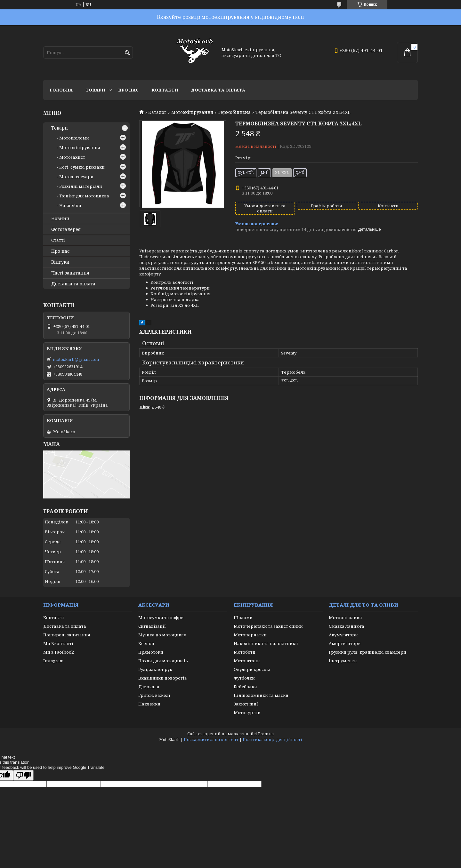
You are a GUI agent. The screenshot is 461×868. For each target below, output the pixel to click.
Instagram (53, 661)
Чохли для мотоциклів (163, 661)
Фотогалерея (66, 229)
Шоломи (243, 617)
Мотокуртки (247, 713)
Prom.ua (266, 734)
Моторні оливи (345, 617)
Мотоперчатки (250, 635)
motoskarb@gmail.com (76, 359)
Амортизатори (345, 643)
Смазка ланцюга (347, 626)
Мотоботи (245, 652)
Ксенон (146, 643)
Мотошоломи (74, 138)
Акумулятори (343, 635)
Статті (58, 240)
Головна (61, 90)
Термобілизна (234, 112)
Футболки (244, 678)
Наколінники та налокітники (266, 643)
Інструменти (343, 661)
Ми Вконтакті (58, 643)
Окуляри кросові (252, 669)
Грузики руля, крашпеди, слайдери (368, 652)
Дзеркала (149, 687)
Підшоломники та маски (261, 695)
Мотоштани (247, 661)
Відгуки (60, 262)
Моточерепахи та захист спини (268, 626)
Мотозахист (72, 157)
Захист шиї (246, 704)
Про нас (128, 90)
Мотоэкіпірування (192, 112)
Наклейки (70, 205)
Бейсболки (245, 687)
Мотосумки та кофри (161, 617)
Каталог (157, 112)
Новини (60, 219)
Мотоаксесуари (76, 177)
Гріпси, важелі (154, 695)
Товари (95, 90)
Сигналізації (152, 626)
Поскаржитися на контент (211, 740)
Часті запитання (70, 273)
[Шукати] (127, 53)
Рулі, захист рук (155, 669)
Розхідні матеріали (81, 186)
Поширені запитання (67, 635)
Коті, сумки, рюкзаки (82, 167)
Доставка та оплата (218, 90)
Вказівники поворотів (163, 678)
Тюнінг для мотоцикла (84, 196)
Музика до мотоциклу (162, 635)
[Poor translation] (23, 775)
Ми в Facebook (59, 652)
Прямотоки (151, 652)
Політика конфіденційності (272, 740)
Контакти (165, 90)
